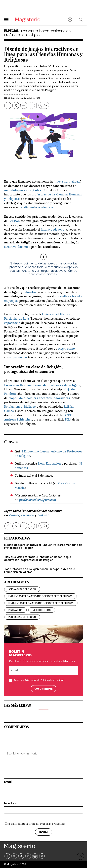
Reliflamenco (13, 406)
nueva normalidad (67, 181)
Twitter (14, 515)
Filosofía (30, 292)
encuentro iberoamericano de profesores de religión (41, 596)
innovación (15, 610)
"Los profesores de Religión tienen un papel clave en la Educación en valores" (40, 571)
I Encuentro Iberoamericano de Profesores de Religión (42, 383)
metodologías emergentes (23, 190)
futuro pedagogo (53, 229)
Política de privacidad (53, 680)
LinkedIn (44, 515)
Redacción (10, 98)
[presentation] (27, 743)
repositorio (12, 322)
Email (8, 782)
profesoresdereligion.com (37, 499)
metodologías (42, 610)
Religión (14, 221)
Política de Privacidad (39, 824)
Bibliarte (30, 406)
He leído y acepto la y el (36, 824)
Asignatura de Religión (22, 589)
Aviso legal (30, 680)
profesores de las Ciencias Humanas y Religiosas (43, 196)
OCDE (68, 415)
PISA (68, 419)
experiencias (18, 357)
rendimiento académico (36, 207)
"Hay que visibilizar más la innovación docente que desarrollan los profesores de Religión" (38, 558)
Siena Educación (49, 463)
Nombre (10, 803)
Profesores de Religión (22, 617)
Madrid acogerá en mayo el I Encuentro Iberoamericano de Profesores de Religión (43, 546)
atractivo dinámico (17, 246)
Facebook (27, 515)
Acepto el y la (39, 680)
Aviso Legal (59, 824)
